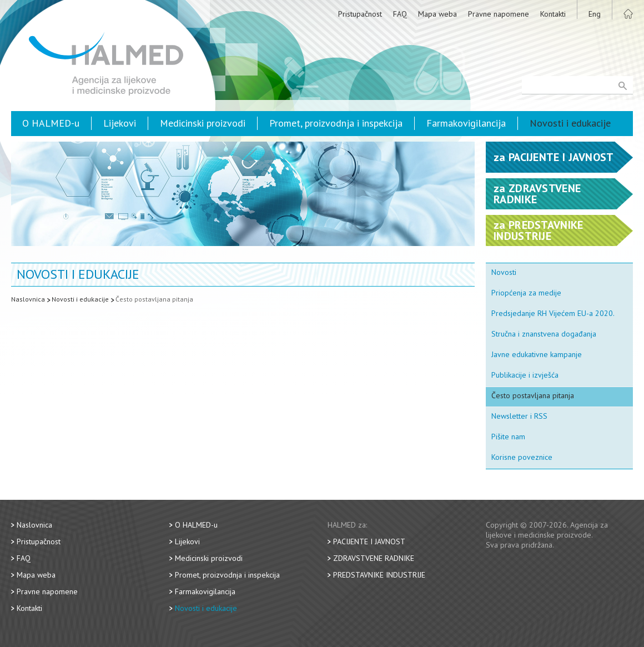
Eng (595, 14)
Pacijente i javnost (369, 541)
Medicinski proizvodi (203, 123)
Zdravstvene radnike (374, 558)
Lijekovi (120, 123)
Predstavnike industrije (379, 575)
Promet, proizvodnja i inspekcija (336, 123)
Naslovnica (28, 299)
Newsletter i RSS (519, 416)
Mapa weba (437, 14)
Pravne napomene (499, 14)
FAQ (400, 14)
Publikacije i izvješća (525, 375)
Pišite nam (508, 437)
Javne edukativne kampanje (537, 354)
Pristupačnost (360, 14)
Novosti (504, 272)
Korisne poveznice (522, 457)
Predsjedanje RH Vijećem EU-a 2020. (553, 313)
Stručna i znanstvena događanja (544, 334)
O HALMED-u (51, 123)
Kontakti (553, 14)
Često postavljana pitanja (154, 299)
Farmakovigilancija (466, 123)
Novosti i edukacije (570, 123)
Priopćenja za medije (526, 293)
